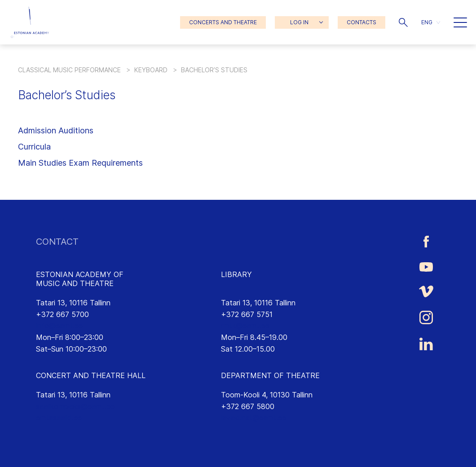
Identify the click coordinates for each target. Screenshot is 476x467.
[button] (403, 22)
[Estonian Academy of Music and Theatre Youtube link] (426, 266)
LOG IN (299, 22)
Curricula (34, 147)
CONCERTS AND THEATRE (223, 22)
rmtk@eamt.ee (245, 326)
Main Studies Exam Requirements (80, 163)
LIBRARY (236, 274)
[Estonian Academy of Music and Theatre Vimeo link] (426, 291)
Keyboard (151, 70)
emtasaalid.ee (59, 418)
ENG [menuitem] (427, 22)
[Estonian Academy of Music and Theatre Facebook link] (426, 242)
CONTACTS (361, 22)
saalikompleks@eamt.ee (75, 406)
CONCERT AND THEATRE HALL (91, 375)
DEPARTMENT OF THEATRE (270, 375)
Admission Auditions (56, 130)
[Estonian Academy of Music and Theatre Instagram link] (426, 317)
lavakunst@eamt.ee (253, 418)
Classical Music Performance (69, 70)
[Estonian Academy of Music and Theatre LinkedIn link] (426, 344)
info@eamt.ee (59, 326)
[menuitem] (431, 22)
